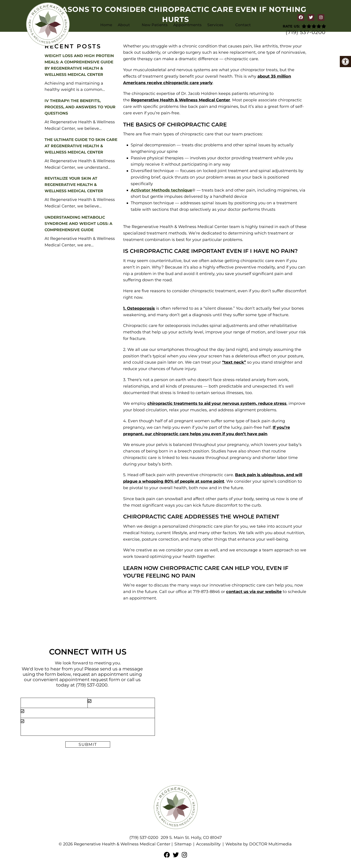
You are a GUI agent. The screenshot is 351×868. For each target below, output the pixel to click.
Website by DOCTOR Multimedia (259, 844)
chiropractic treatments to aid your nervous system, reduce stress (217, 403)
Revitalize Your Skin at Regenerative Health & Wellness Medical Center (74, 185)
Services (215, 25)
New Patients (155, 25)
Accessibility (208, 844)
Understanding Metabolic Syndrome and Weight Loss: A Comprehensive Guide (78, 224)
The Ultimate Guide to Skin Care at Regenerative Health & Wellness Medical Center (81, 146)
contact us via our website (254, 592)
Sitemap (183, 844)
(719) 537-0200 (306, 32)
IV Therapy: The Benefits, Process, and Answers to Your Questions (80, 107)
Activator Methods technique (161, 190)
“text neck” (234, 362)
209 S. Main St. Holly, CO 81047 (191, 838)
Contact (243, 25)
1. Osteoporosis (139, 308)
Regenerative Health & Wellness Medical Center (181, 100)
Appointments (187, 25)
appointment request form (90, 680)
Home (106, 25)
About (124, 25)
